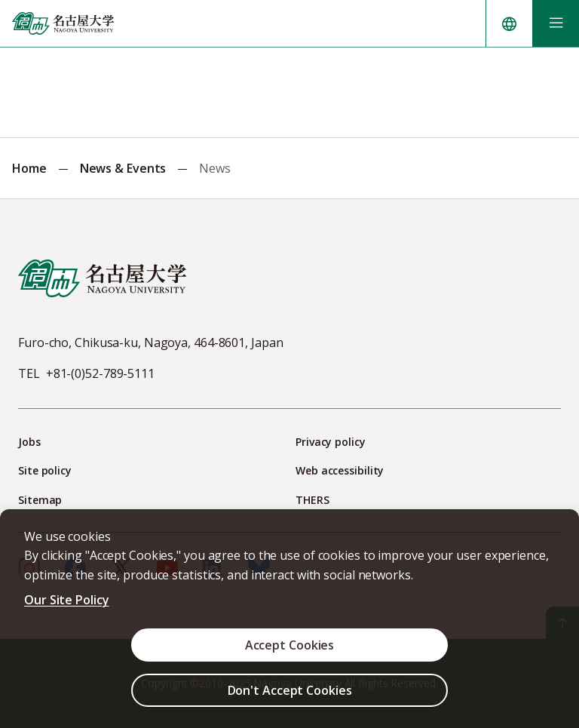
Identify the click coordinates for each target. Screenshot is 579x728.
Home (29, 168)
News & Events (123, 168)
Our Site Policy (67, 600)
